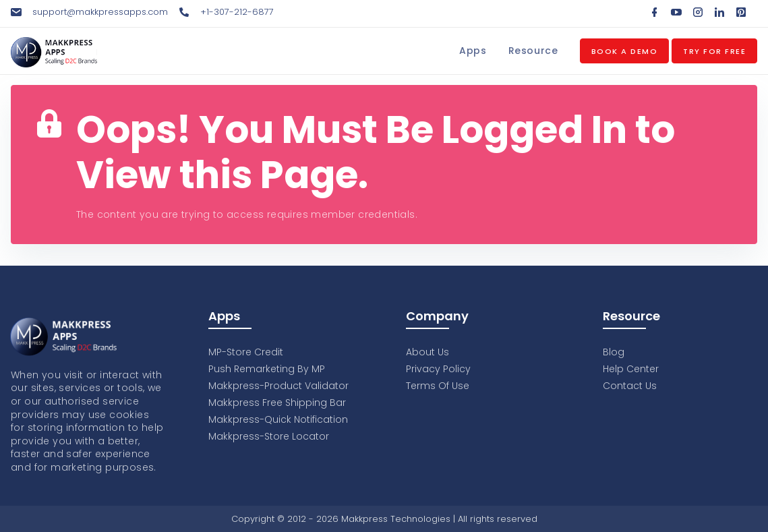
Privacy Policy (438, 369)
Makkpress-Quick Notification (278, 419)
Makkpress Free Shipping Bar (277, 403)
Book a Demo (625, 51)
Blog (614, 352)
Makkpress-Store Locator (269, 436)
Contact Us (630, 386)
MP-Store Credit (246, 352)
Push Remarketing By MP (267, 369)
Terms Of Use (438, 386)
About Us (427, 352)
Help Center (631, 369)
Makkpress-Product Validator (278, 386)
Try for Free (714, 51)
